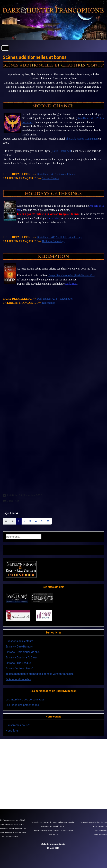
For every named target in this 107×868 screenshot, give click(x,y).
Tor (50, 834)
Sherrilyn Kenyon (41, 830)
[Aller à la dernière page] (48, 521)
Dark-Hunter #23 (62, 151)
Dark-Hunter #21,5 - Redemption (55, 299)
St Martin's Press (67, 830)
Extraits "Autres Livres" (19, 668)
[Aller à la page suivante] (42, 521)
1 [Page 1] (19, 521)
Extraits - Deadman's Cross (22, 657)
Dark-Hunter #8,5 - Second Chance (56, 174)
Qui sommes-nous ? (18, 725)
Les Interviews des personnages (25, 700)
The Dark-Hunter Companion (82, 139)
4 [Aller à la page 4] (36, 521)
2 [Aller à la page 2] (24, 521)
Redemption (49, 303)
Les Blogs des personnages (22, 705)
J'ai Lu (55, 834)
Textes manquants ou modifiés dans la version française (40, 674)
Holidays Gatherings (53, 241)
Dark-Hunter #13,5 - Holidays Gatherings (60, 237)
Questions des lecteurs (19, 641)
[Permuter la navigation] (5, 48)
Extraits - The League (18, 663)
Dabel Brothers (54, 830)
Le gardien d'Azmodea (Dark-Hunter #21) (71, 275)
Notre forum (13, 731)
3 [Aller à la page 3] (30, 521)
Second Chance (51, 178)
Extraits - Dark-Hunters (19, 647)
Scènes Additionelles (18, 679)
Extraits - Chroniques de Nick (23, 652)
